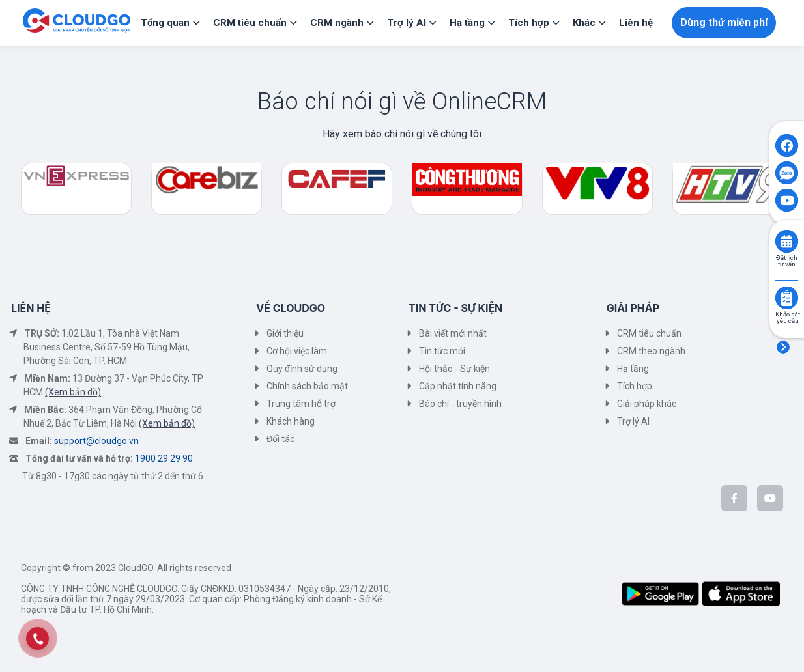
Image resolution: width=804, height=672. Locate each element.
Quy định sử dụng (302, 369)
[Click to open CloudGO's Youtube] (787, 200)
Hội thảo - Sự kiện (454, 369)
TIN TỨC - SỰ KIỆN (455, 308)
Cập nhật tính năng (458, 386)
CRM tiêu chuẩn (649, 333)
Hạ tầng (633, 369)
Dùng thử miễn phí (724, 22)
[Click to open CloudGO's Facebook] (787, 146)
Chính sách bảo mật (307, 386)
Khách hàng (291, 421)
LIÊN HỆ (31, 308)
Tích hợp (635, 386)
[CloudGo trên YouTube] (770, 498)
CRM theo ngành (651, 351)
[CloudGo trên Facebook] (734, 498)
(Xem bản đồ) (73, 392)
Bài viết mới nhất (453, 333)
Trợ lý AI (633, 421)
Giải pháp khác (647, 404)
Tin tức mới (442, 351)
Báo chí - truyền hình (460, 404)
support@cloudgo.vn (96, 441)
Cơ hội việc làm (297, 351)
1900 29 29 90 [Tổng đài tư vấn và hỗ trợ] (164, 458)
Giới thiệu (285, 333)
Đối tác (280, 439)
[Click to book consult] (787, 241)
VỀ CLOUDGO (291, 308)
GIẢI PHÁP (633, 308)
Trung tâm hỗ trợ (301, 404)
